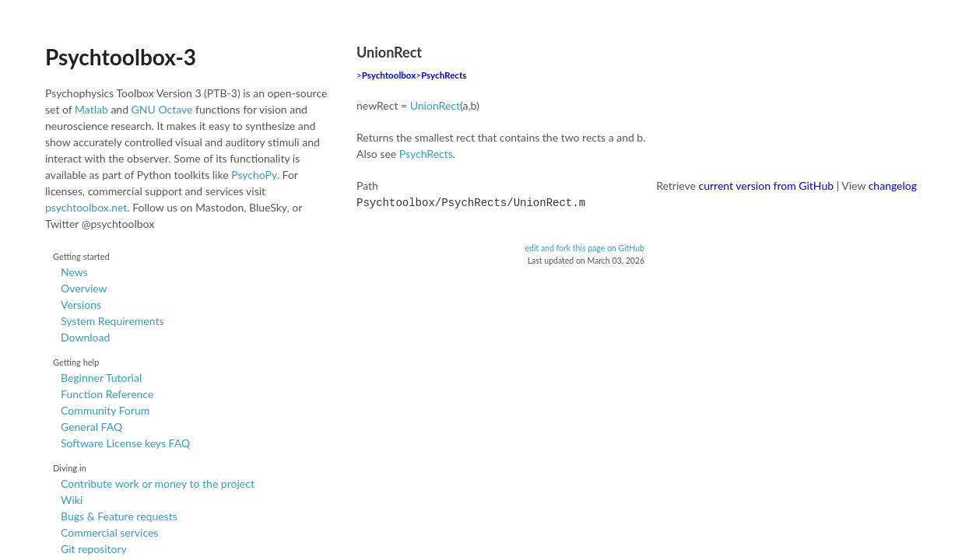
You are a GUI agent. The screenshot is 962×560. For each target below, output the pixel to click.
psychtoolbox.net (86, 207)
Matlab (91, 109)
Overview (84, 288)
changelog (893, 185)
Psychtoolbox (389, 75)
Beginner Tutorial (101, 378)
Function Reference (107, 394)
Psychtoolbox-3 (121, 57)
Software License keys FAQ (125, 443)
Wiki (72, 500)
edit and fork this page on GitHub (585, 247)
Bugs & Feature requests (119, 516)
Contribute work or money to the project (158, 483)
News (74, 272)
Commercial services (109, 532)
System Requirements (112, 321)
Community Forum (105, 410)
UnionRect (435, 105)
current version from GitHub (767, 185)
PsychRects (444, 75)
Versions (81, 304)
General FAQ (91, 427)
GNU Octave (162, 109)
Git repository (94, 549)
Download (85, 337)
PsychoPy (254, 175)
